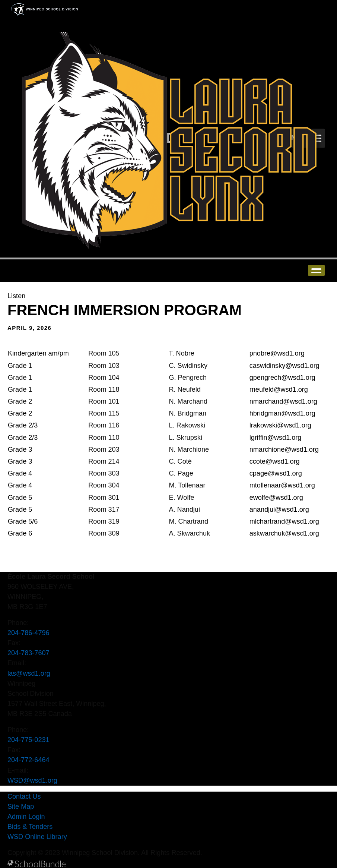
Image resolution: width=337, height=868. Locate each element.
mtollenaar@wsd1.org (282, 485)
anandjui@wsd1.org (279, 509)
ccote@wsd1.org (275, 461)
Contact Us (24, 796)
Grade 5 (21, 498)
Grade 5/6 (23, 521)
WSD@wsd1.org (32, 780)
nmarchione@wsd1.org (284, 449)
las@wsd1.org (29, 673)
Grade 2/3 (24, 425)
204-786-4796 (28, 633)
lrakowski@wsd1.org (280, 425)
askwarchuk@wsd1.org (284, 533)
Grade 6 (20, 533)
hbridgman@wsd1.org (282, 413)
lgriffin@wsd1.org (276, 438)
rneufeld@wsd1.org (279, 389)
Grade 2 (20, 413)
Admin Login (26, 817)
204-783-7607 (28, 653)
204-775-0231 (28, 740)
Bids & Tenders (30, 827)
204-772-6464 (28, 760)
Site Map (21, 807)
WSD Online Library (37, 837)
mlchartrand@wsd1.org (284, 521)
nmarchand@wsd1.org (283, 401)
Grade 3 (20, 449)
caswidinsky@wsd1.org (284, 366)
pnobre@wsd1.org (277, 353)
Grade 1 (20, 366)
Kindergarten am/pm (38, 353)
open (316, 270)
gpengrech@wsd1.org (282, 378)
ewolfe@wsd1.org (276, 498)
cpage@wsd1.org (276, 473)
